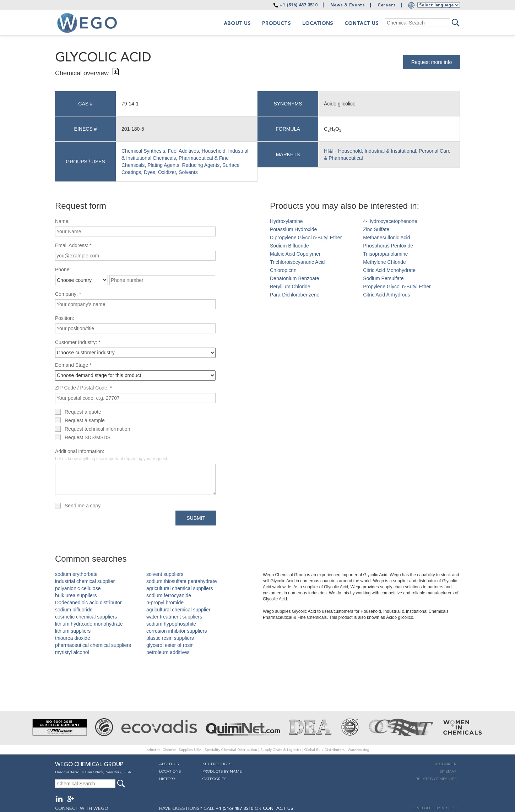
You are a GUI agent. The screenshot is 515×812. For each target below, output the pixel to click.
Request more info (432, 62)
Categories (214, 779)
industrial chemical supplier (85, 581)
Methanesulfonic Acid (386, 238)
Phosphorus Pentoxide (388, 246)
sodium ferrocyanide (169, 595)
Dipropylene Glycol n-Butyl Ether (306, 238)
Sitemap (448, 772)
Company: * (68, 294)
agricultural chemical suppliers (180, 588)
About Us (169, 764)
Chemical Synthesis (143, 151)
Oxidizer (167, 172)
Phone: (63, 269)
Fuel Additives (183, 151)
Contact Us (362, 23)
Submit (196, 518)
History (167, 779)
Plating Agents (163, 165)
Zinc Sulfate (376, 229)
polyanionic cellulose (78, 588)
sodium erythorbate (76, 574)
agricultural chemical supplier (178, 610)
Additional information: (112, 455)
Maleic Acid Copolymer (295, 254)
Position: (65, 318)
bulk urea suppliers (76, 595)
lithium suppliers (73, 631)
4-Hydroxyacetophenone (390, 221)
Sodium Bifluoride (289, 246)
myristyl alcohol (72, 652)
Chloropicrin (283, 270)
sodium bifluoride (74, 610)
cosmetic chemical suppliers (86, 617)
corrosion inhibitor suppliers (177, 631)
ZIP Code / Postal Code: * (83, 388)
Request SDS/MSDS (88, 437)
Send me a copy (83, 506)
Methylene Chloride (384, 262)
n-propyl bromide (165, 603)
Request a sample (85, 420)
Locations (318, 23)
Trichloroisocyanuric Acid (297, 262)
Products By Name (222, 772)
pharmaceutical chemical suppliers (93, 645)
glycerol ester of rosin (170, 645)
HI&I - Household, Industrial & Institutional (370, 151)
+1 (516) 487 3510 (299, 5)
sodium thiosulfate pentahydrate (181, 581)
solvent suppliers (165, 574)
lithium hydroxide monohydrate (89, 624)
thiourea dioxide (73, 638)
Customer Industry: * (78, 342)
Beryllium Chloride (290, 287)
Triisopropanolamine (385, 254)
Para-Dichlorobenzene (295, 295)
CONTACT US (278, 809)
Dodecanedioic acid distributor (88, 603)
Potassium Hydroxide (293, 229)
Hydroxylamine (286, 221)
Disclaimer (445, 764)
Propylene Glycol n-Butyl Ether (397, 287)
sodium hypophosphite (171, 624)
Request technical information (97, 429)
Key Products (217, 764)
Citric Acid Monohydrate (389, 270)
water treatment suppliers (174, 617)
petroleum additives (168, 652)
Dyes (150, 172)
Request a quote (83, 412)
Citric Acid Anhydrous (386, 295)
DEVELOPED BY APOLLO (434, 808)
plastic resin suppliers (170, 638)
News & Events (348, 5)
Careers (387, 5)
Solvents (188, 172)
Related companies (436, 779)
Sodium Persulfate (383, 278)
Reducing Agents (201, 165)
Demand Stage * (73, 365)
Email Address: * (73, 245)
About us (237, 23)
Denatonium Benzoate (295, 278)
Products (277, 23)
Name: (62, 221)
